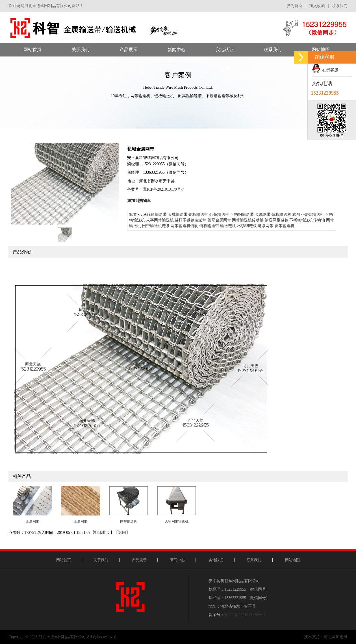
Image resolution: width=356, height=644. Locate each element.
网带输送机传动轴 (248, 220)
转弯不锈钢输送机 (308, 215)
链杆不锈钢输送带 (190, 220)
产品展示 (139, 560)
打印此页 (102, 533)
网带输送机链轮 (184, 226)
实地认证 (216, 560)
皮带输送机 (285, 226)
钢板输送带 (198, 215)
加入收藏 (317, 6)
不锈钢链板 (247, 226)
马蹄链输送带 (155, 215)
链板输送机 (281, 215)
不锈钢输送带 (242, 215)
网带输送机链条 (156, 226)
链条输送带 (219, 215)
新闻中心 (177, 560)
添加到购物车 (139, 201)
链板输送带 (209, 226)
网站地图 (292, 560)
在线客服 (325, 70)
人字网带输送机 (160, 220)
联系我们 (340, 6)
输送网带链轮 (277, 220)
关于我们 (101, 560)
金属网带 (263, 215)
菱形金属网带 (219, 220)
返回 (122, 533)
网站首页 (64, 560)
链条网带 (266, 226)
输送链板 (228, 226)
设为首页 (294, 6)
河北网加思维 (336, 637)
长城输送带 (178, 215)
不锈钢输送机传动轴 (307, 220)
